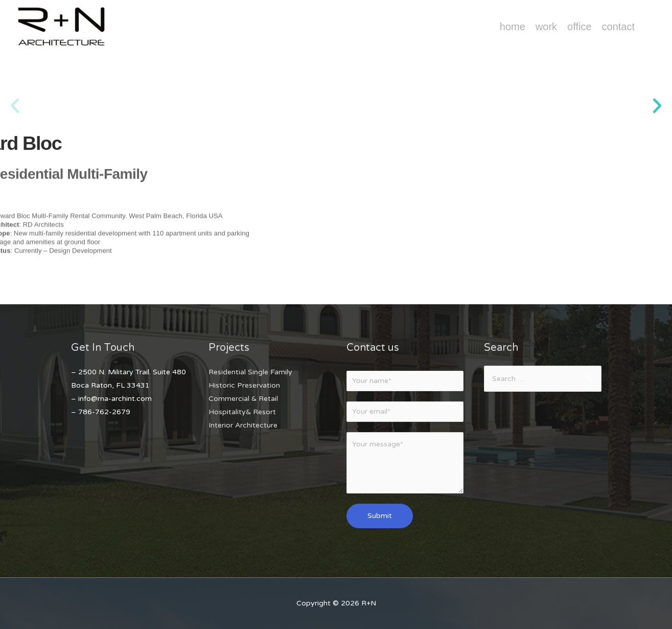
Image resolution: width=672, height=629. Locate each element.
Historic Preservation (244, 385)
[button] (15, 106)
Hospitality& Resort (242, 412)
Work (546, 27)
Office (579, 27)
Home (513, 27)
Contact (618, 27)
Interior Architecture (243, 425)
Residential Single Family (250, 372)
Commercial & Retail (243, 399)
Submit (380, 516)
